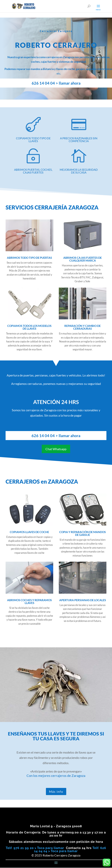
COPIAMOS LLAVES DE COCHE (29, 532)
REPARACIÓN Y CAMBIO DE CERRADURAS (83, 327)
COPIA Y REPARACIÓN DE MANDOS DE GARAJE (83, 533)
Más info (56, 791)
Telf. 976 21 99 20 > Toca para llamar (35, 848)
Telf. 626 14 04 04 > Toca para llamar (70, 849)
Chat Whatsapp (56, 449)
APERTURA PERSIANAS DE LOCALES (83, 600)
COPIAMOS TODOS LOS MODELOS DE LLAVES (29, 327)
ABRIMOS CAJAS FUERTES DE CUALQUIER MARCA (83, 259)
